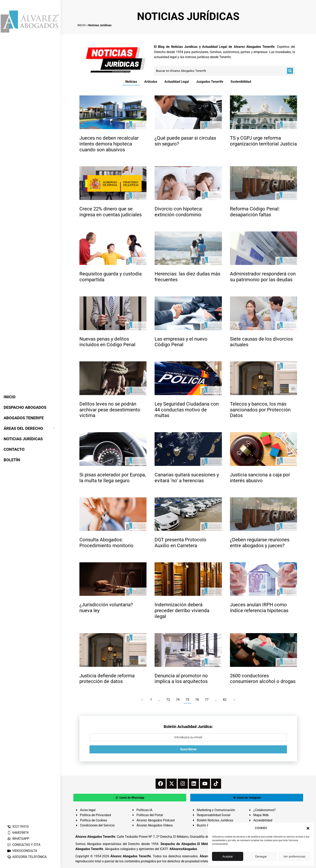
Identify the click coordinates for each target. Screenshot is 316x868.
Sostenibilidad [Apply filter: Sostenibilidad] (241, 82)
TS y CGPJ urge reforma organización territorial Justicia (263, 141)
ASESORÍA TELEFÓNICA (27, 857)
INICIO (82, 25)
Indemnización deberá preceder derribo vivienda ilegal (182, 611)
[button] (308, 828)
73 (168, 700)
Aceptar (228, 856)
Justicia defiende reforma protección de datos (107, 679)
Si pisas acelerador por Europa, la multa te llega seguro (113, 478)
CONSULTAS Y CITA (24, 845)
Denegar (261, 856)
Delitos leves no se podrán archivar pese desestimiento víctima (110, 410)
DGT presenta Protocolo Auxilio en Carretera (180, 543)
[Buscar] (290, 71)
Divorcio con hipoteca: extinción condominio (179, 212)
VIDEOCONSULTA (22, 851)
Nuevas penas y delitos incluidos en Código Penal (107, 342)
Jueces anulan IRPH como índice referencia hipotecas (259, 608)
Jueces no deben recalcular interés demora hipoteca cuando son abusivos (109, 144)
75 (187, 700)
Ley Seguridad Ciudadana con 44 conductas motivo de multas (187, 410)
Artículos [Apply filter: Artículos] (151, 82)
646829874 (18, 833)
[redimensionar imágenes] (113, 112)
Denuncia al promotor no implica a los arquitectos (181, 679)
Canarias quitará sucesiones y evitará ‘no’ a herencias (187, 478)
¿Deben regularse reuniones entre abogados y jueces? (260, 543)
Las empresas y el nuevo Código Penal (181, 342)
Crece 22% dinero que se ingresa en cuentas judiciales (111, 212)
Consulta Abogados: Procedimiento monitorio (106, 543)
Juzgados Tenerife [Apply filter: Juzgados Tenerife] (210, 82)
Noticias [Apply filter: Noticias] (131, 82)
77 (207, 700)
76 (197, 700)
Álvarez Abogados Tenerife (131, 856)
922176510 (18, 827)
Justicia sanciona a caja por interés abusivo (260, 478)
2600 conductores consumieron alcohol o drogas (263, 679)
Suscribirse (188, 749)
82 (225, 700)
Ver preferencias (294, 856)
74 (178, 700)
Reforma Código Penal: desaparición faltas (255, 212)
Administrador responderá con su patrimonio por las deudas (263, 277)
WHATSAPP (18, 839)
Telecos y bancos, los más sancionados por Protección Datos (260, 410)
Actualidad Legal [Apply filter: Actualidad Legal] (177, 82)
